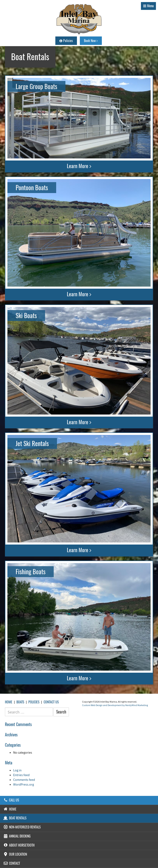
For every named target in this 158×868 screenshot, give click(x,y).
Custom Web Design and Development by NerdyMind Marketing (115, 705)
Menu (148, 6)
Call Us (11, 800)
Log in (17, 770)
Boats (20, 702)
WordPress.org (24, 784)
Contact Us (51, 702)
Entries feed (21, 775)
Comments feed (24, 780)
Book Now (91, 41)
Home (9, 702)
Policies (66, 41)
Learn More (79, 166)
